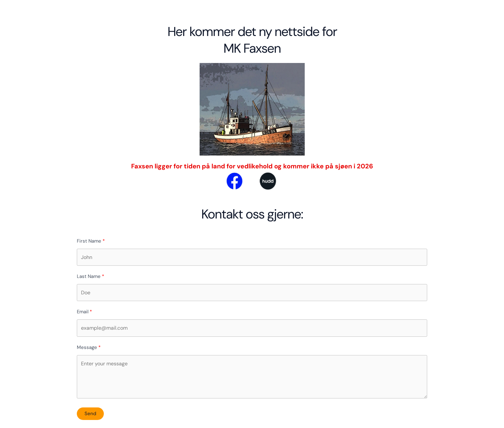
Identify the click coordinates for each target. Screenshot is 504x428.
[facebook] (227, 181)
